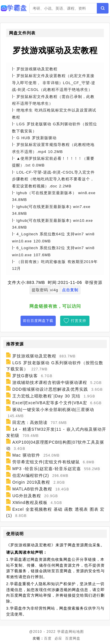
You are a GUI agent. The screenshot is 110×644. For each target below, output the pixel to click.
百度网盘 (73, 638)
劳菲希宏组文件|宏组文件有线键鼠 (46, 462)
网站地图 (76, 632)
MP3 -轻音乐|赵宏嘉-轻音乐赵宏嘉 (47, 469)
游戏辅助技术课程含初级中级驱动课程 (50, 382)
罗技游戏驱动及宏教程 (34, 356)
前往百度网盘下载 (38, 321)
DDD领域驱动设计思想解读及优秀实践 (50, 389)
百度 (48, 638)
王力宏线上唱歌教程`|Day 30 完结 (46, 396)
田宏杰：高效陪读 (30, 422)
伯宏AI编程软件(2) (31, 475)
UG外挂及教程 (27, 496)
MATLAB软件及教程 (32, 489)
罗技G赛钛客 (25, 376)
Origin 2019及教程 (31, 482)
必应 (58, 638)
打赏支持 (79, 321)
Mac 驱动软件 (26, 455)
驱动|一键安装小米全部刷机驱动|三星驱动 (53, 410)
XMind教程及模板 (30, 502)
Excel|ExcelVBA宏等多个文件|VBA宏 (50, 403)
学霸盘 (63, 632)
